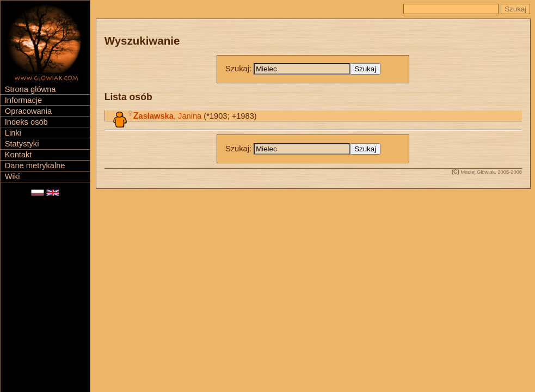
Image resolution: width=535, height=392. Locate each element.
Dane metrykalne (35, 166)
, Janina (168, 116)
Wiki (13, 176)
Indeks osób (26, 122)
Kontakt (19, 155)
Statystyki (22, 144)
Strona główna (30, 89)
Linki (13, 133)
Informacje (23, 100)
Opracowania (28, 111)
